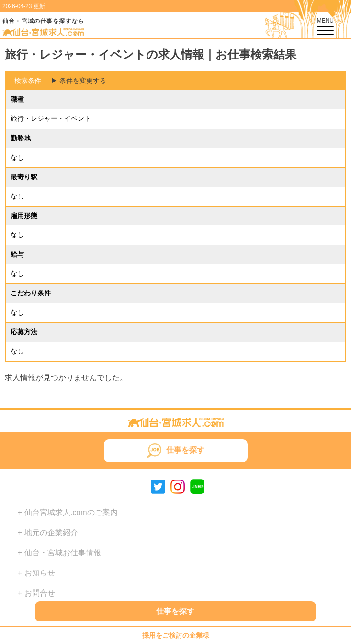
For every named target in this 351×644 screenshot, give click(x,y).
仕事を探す (175, 611)
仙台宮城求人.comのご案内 (71, 512)
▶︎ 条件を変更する (79, 81)
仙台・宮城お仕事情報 (63, 553)
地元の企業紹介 (51, 533)
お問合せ (40, 593)
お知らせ (40, 573)
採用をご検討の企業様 (176, 635)
